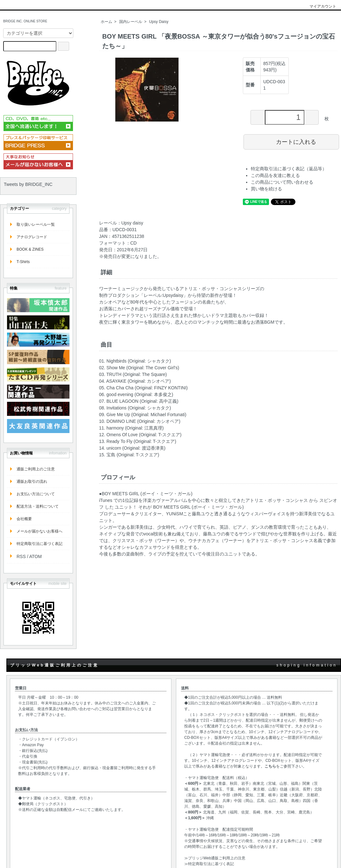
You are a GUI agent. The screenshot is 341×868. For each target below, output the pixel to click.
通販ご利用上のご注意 (36, 469)
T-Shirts (23, 262)
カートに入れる (291, 142)
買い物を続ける (266, 189)
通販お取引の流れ (32, 482)
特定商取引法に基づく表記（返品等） (289, 169)
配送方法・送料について (38, 506)
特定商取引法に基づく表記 (40, 544)
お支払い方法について (36, 494)
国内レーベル (131, 22)
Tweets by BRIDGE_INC (28, 184)
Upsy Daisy (159, 22)
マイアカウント (319, 6)
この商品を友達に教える (275, 175)
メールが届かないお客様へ (40, 531)
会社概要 (24, 519)
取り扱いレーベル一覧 (36, 224)
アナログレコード (32, 237)
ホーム (106, 22)
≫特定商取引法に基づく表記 (209, 864)
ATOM (36, 556)
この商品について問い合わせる (282, 182)
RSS (21, 556)
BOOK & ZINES (30, 249)
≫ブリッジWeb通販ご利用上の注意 (215, 858)
